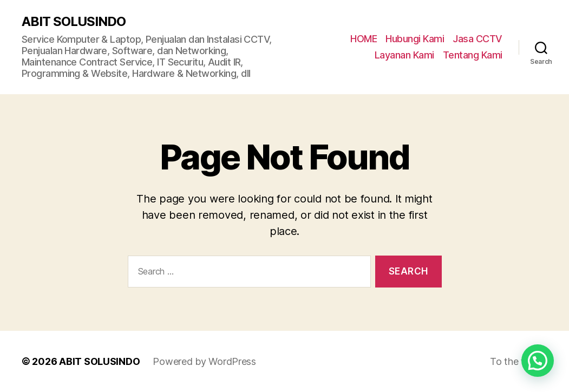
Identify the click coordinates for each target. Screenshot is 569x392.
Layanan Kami (404, 55)
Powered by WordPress (204, 361)
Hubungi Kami (415, 39)
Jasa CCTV (478, 39)
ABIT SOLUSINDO (74, 22)
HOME (364, 39)
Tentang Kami (473, 55)
